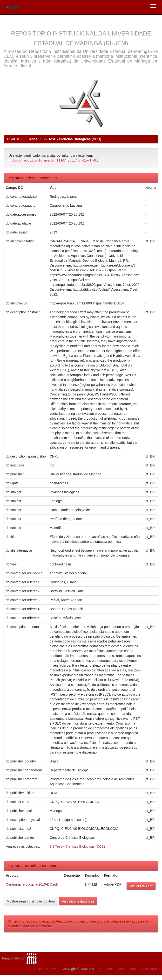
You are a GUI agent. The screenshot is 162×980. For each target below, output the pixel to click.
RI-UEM (13, 139)
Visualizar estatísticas (78, 901)
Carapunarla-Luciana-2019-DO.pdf (32, 884)
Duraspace (106, 969)
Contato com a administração (139, 969)
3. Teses (31, 139)
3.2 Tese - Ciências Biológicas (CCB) (72, 139)
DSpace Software (47, 969)
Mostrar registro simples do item (31, 901)
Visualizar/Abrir (141, 886)
